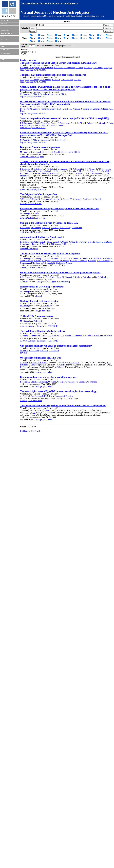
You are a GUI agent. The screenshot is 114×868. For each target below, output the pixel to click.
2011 (100, 35)
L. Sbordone (95, 173)
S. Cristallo (42, 94)
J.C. (72, 410)
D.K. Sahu (35, 263)
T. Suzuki (46, 258)
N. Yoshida (97, 199)
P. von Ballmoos (34, 242)
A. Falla (80, 68)
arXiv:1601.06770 (27, 157)
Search (3, 27)
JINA (2, 47)
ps (41, 189)
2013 (33, 38)
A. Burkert (55, 242)
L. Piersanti (75, 109)
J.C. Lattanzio (65, 336)
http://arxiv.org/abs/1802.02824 (33, 142)
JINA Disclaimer (6, 53)
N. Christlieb (104, 171)
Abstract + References (37, 326)
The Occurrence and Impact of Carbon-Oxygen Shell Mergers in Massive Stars (58, 63)
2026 (58, 41)
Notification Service (6, 33)
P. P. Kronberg (26, 125)
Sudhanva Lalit (37, 16)
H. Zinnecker (67, 244)
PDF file (24, 353)
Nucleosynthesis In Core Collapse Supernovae (42, 287)
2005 (50, 35)
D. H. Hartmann (94, 242)
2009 (84, 35)
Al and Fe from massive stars (37, 316)
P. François (106, 169)
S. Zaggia (58, 171)
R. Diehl (81, 123)
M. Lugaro (108, 68)
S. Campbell (77, 336)
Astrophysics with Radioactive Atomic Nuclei (42, 237)
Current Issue (5, 20)
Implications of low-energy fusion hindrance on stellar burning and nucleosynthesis (60, 272)
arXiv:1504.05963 (27, 189)
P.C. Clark (24, 173)
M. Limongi (89, 68)
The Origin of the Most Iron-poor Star (39, 194)
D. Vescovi (25, 109)
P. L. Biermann (26, 123)
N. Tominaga (25, 258)
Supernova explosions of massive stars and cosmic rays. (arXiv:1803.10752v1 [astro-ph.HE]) (65, 118)
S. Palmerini (44, 109)
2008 (75, 35)
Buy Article (64, 282)
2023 (33, 41)
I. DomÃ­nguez (35, 396)
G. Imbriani (92, 382)
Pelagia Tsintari (76, 16)
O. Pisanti (52, 382)
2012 (109, 35)
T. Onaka (74, 261)
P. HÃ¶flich (47, 396)
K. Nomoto (65, 258)
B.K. (35, 410)
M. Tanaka (55, 258)
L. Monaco (78, 173)
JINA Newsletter (5, 50)
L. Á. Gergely (100, 123)
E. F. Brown (37, 277)
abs (37, 296)
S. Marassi (35, 152)
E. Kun (35, 125)
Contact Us (4, 40)
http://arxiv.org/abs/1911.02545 (33, 96)
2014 (41, 38)
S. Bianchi (56, 152)
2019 (84, 38)
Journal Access (5, 30)
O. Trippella (54, 109)
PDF (39, 282)
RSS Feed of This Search (30, 431)
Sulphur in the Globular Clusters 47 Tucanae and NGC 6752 (49, 223)
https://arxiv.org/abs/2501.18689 (33, 82)
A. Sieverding (70, 68)
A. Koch (66, 173)
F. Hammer (55, 173)
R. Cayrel (91, 171)
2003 (33, 35)
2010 (92, 35)
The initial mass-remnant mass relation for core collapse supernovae (53, 75)
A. (86, 410)
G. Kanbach (106, 242)
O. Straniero (54, 351)
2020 (92, 38)
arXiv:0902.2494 (27, 249)
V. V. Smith (59, 367)
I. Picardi (24, 382)
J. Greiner (83, 242)
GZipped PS (54, 282)
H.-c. (48, 410)
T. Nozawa (75, 199)
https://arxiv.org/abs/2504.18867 (33, 70)
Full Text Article (35, 401)
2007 (67, 35)
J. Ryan (43, 244)
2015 (50, 38)
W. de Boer (50, 123)
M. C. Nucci (34, 351)
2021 (100, 38)
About (3, 37)
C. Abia (34, 94)
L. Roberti (24, 68)
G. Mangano (70, 382)
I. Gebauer (89, 123)
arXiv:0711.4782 (27, 267)
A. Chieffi (98, 68)
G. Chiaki (34, 199)
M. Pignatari (34, 68)
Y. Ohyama (46, 261)
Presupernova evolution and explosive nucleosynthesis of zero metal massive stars (59, 209)
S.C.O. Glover (41, 173)
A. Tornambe (94, 258)
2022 (109, 38)
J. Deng (69, 263)
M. (101, 410)
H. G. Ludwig (43, 171)
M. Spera (77, 80)
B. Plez (80, 171)
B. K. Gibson (43, 363)
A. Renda (24, 336)
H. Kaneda (65, 261)
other (42, 157)
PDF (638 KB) (36, 204)
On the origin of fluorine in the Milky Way (41, 358)
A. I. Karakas (74, 363)
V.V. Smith (108, 336)
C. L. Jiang (57, 277)
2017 (67, 38)
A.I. (59, 410)
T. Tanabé (55, 261)
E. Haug (110, 123)
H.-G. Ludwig (65, 228)
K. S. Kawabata (103, 261)
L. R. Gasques (26, 277)
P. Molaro (29, 171)
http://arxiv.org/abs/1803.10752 (33, 128)
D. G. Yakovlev (101, 277)
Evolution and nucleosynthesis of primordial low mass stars (49, 377)
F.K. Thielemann (54, 244)
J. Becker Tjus (39, 123)
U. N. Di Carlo (67, 80)
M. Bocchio (25, 152)
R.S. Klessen (90, 169)
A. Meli (42, 125)
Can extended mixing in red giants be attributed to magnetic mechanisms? (56, 346)
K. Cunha (96, 336)
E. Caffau (38, 169)
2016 (58, 38)
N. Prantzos (25, 94)
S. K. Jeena (59, 68)
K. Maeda (75, 258)
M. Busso (34, 109)
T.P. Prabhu (60, 263)
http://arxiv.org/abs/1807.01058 (33, 113)
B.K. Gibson (42, 336)
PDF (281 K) (53, 326)
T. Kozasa (92, 261)
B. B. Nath (51, 125)
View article (25, 204)
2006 (58, 35)
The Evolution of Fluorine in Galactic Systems (42, 331)
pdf (37, 157)
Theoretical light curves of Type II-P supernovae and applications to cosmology (58, 391)
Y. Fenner (33, 336)
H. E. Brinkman (47, 68)
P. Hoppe (104, 109)
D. (34, 413)
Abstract (24, 282)
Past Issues (4, 24)
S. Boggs (46, 242)
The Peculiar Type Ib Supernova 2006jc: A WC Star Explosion (50, 254)
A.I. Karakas (54, 336)
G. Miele (61, 382)
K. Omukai (65, 199)
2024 (41, 41)
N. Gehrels (73, 242)
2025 (50, 41)
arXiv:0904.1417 (27, 232)
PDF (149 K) (53, 341)
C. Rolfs (76, 277)
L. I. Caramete (62, 123)
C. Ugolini (24, 80)
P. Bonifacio (25, 169)
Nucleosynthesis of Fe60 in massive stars (40, 301)
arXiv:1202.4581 (27, 218)
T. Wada (37, 261)
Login (2, 60)
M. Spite (50, 169)
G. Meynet (24, 244)
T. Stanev (60, 125)
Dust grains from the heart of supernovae (40, 147)
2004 (41, 35)
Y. (21, 410)
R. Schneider (46, 80)
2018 (75, 38)
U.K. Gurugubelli (48, 263)
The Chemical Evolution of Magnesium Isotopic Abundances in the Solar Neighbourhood (63, 406)
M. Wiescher (86, 277)
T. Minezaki (105, 258)
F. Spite (70, 171)
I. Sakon (30, 261)
